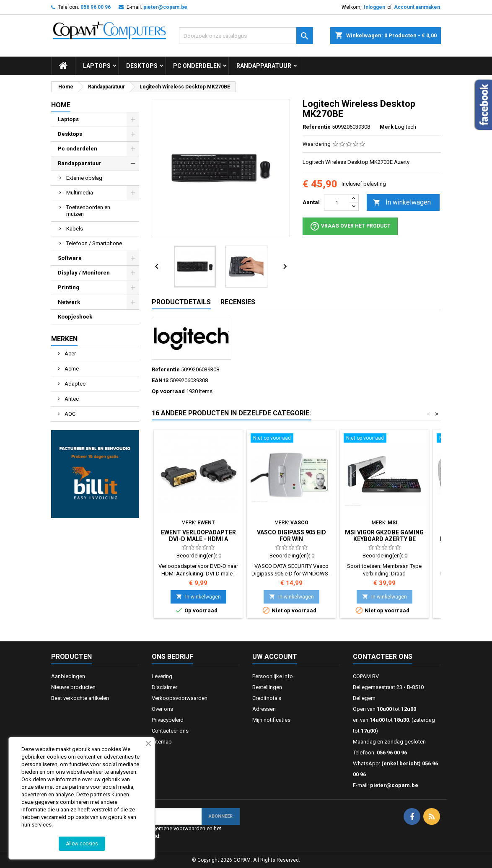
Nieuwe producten (73, 687)
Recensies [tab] (238, 302)
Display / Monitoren (84, 273)
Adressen (264, 709)
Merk (387, 127)
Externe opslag (84, 178)
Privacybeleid (168, 720)
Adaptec (74, 384)
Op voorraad (168, 391)
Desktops (142, 66)
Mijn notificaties (271, 720)
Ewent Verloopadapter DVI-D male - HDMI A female (198, 539)
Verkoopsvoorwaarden (180, 698)
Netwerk (69, 302)
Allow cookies (82, 844)
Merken (64, 339)
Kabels (75, 229)
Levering (162, 676)
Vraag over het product (350, 226)
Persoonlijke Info (273, 676)
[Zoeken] (246, 36)
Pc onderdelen (197, 66)
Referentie (317, 127)
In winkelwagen (402, 203)
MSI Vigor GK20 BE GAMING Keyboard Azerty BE (384, 536)
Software (70, 258)
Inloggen (374, 7)
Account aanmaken (417, 7)
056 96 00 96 (96, 7)
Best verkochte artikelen (80, 698)
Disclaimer (164, 687)
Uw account (275, 657)
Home (61, 105)
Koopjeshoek (75, 317)
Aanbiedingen (68, 676)
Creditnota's (267, 698)
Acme (71, 369)
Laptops (97, 66)
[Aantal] (337, 202)
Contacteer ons (170, 731)
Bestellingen (267, 687)
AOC (69, 414)
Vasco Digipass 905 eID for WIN (291, 536)
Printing (69, 287)
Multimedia (80, 193)
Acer (70, 354)
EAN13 (160, 380)
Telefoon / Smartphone (94, 243)
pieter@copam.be (165, 7)
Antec (71, 399)
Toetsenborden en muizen (88, 211)
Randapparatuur (264, 66)
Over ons (162, 709)
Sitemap (162, 742)
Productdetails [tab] (181, 302)
